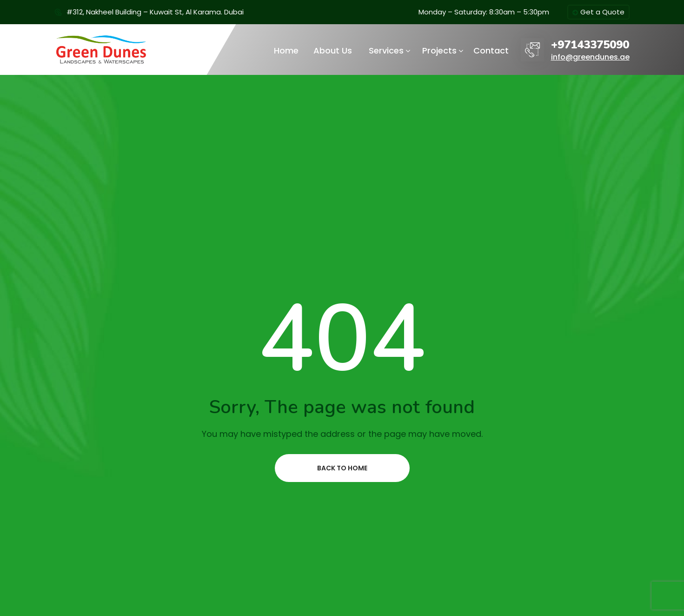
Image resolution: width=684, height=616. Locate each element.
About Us (333, 50)
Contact (491, 50)
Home (286, 50)
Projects (439, 50)
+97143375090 (590, 45)
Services (386, 50)
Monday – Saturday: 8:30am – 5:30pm (484, 12)
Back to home (342, 468)
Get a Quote (598, 13)
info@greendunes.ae (590, 57)
